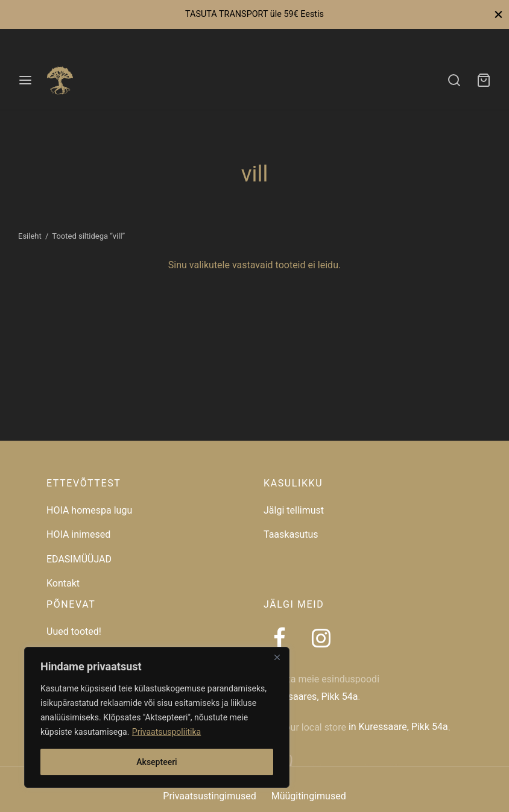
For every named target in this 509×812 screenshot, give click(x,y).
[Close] (277, 657)
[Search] (454, 80)
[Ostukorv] (484, 80)
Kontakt (63, 583)
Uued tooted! (74, 631)
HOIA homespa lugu (89, 510)
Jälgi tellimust (294, 510)
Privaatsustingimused (209, 796)
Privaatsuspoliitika (166, 732)
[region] (157, 717)
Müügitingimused (309, 796)
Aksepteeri (156, 762)
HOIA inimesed (78, 534)
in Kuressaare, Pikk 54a (398, 727)
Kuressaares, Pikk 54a (311, 697)
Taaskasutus (291, 534)
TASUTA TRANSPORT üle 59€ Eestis (255, 14)
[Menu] (25, 80)
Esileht (30, 236)
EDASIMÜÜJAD (79, 559)
